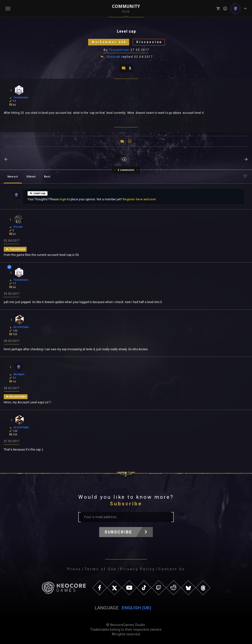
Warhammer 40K (109, 42)
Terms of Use (101, 569)
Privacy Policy (137, 569)
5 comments (126, 170)
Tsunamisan (119, 50)
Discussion (149, 42)
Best (47, 176)
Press (74, 569)
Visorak (114, 57)
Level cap (38, 193)
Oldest (31, 176)
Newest (13, 176)
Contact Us (172, 569)
